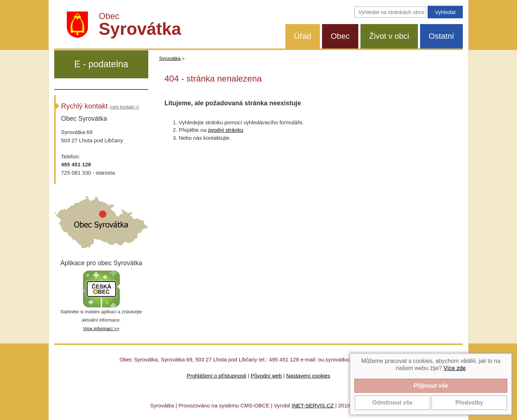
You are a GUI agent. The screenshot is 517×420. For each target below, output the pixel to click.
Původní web (266, 376)
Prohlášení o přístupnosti (216, 376)
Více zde (455, 368)
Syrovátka (170, 58)
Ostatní (441, 36)
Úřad (303, 36)
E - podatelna (101, 64)
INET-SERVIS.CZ (313, 405)
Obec (340, 36)
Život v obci (389, 36)
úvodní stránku (225, 130)
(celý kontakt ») (124, 107)
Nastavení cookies (308, 376)
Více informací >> (101, 329)
